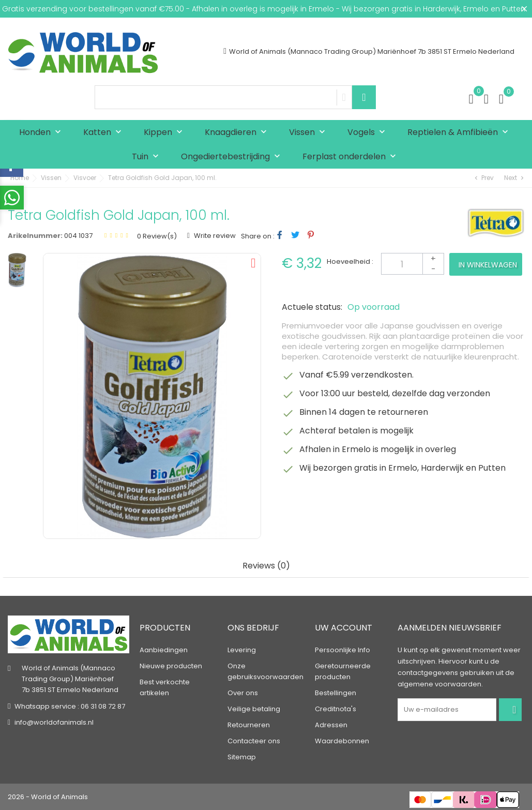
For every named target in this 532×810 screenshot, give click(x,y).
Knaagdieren (238, 133)
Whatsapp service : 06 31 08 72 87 (70, 706)
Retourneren (249, 725)
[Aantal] (413, 264)
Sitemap (242, 757)
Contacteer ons (254, 741)
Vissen (309, 133)
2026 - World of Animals (48, 797)
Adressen (331, 725)
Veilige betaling (254, 709)
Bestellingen (336, 693)
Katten (105, 133)
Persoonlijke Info (343, 650)
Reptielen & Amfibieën (460, 133)
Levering (242, 650)
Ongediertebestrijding (233, 157)
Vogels (369, 133)
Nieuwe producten (171, 666)
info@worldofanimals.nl (54, 722)
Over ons (243, 693)
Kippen (165, 133)
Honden (42, 133)
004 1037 (78, 236)
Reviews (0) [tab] (266, 566)
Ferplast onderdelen (352, 157)
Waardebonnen (342, 741)
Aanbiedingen (164, 650)
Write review (214, 236)
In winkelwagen (488, 265)
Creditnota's (336, 709)
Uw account (344, 628)
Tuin (148, 157)
